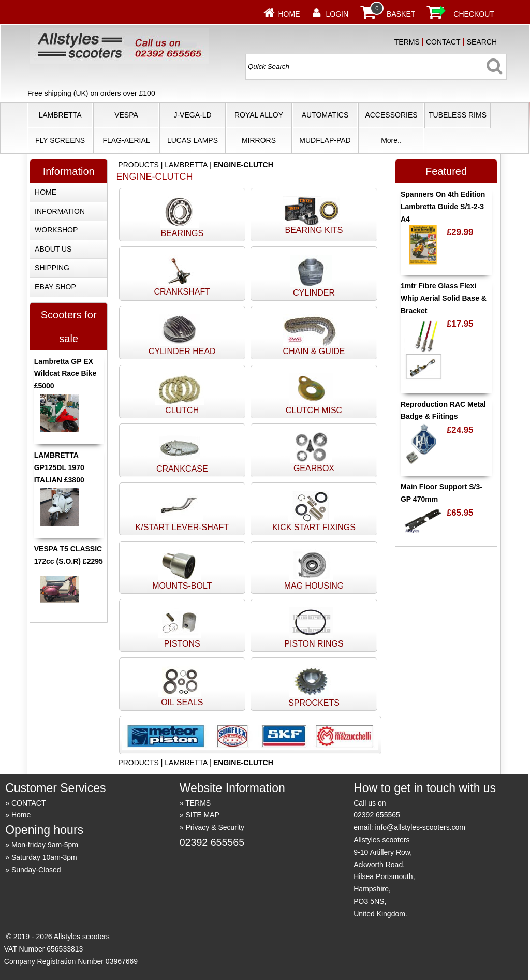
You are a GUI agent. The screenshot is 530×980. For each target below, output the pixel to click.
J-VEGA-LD (192, 115)
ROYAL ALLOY (259, 115)
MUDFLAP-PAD (325, 140)
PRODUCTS (138, 165)
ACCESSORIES (391, 115)
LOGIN (337, 14)
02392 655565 (212, 842)
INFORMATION (60, 211)
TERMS (407, 42)
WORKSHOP (56, 230)
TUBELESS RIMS (458, 115)
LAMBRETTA (60, 115)
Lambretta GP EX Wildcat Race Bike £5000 (65, 374)
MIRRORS (259, 140)
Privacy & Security (215, 827)
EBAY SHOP (55, 287)
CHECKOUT (474, 14)
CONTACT (443, 42)
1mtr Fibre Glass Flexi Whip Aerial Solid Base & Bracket (444, 298)
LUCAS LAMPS (193, 140)
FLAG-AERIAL (126, 140)
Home (289, 14)
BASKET (401, 14)
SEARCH (482, 42)
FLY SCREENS (60, 140)
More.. (391, 140)
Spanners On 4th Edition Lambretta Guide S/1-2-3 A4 (443, 207)
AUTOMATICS (325, 115)
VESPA (126, 115)
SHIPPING (52, 268)
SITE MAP (202, 815)
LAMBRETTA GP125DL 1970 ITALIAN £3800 (59, 467)
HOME (46, 192)
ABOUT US (53, 249)
